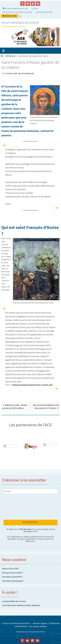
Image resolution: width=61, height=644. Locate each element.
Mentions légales (40, 623)
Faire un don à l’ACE (10, 569)
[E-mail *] (30, 491)
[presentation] (15, 506)
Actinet (35, 9)
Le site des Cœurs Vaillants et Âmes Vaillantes (21, 605)
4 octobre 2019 (11, 73)
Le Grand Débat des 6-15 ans (14, 601)
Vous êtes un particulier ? (12, 577)
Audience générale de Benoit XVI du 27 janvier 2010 (32, 385)
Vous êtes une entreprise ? (13, 581)
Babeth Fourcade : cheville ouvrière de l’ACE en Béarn (14, 407)
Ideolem (43, 626)
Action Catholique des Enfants (20, 22)
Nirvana (32, 632)
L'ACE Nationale (10, 56)
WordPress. (41, 632)
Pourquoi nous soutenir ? (13, 573)
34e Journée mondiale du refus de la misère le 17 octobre (46, 407)
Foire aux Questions (44, 12)
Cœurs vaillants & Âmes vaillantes (17, 12)
